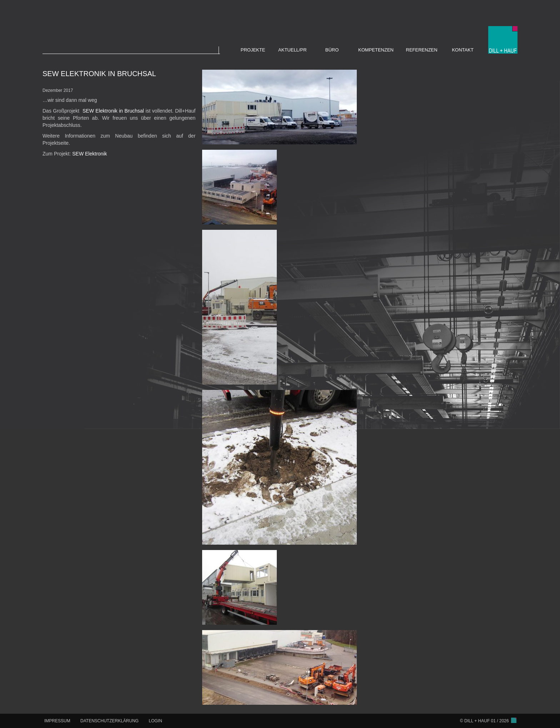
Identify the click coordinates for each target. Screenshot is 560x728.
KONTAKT (462, 50)
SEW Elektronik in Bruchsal (113, 111)
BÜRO (332, 50)
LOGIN (156, 721)
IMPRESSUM (57, 721)
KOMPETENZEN (376, 50)
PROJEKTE (253, 50)
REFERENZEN (422, 50)
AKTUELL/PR (292, 50)
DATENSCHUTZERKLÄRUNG (109, 721)
